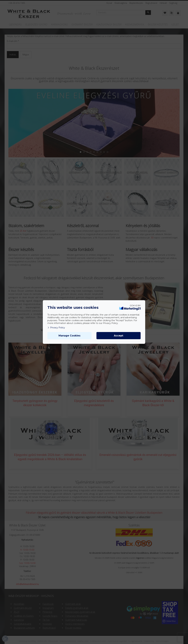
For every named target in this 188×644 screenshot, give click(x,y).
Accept (119, 336)
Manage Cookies (69, 336)
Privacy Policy (56, 328)
